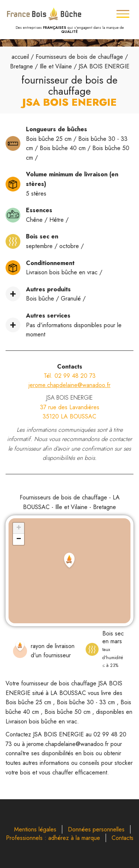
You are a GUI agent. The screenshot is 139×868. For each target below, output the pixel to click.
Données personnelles (96, 829)
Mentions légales (35, 829)
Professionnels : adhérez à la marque (53, 838)
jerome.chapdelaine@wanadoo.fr (69, 385)
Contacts (123, 838)
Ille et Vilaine (56, 66)
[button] (69, 561)
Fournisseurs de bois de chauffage (79, 57)
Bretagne (21, 66)
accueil (20, 57)
